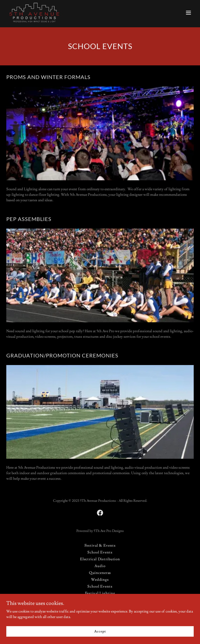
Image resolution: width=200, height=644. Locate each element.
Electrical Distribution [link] (100, 559)
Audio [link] (100, 566)
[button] (188, 13)
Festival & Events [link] (100, 546)
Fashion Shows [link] (100, 607)
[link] (34, 13)
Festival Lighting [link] (100, 593)
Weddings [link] (100, 580)
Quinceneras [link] (100, 573)
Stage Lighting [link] (100, 600)
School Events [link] (100, 552)
